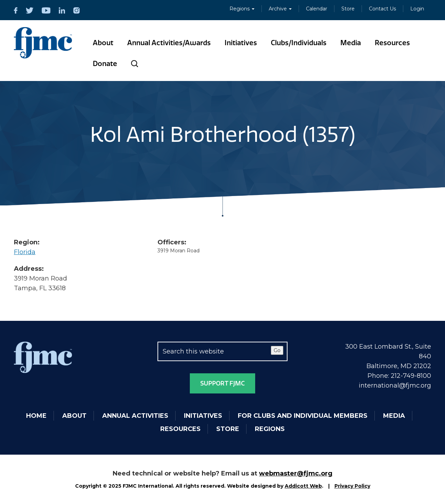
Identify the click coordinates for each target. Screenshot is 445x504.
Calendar (317, 9)
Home (36, 416)
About (103, 43)
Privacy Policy (352, 486)
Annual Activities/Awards (169, 43)
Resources (392, 43)
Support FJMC (222, 383)
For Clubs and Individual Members (303, 416)
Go (277, 350)
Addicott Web (303, 486)
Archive (280, 9)
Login (417, 9)
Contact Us (382, 9)
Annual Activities (135, 416)
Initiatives (241, 43)
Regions (242, 9)
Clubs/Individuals (299, 43)
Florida (25, 252)
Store (348, 9)
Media (351, 43)
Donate (105, 64)
